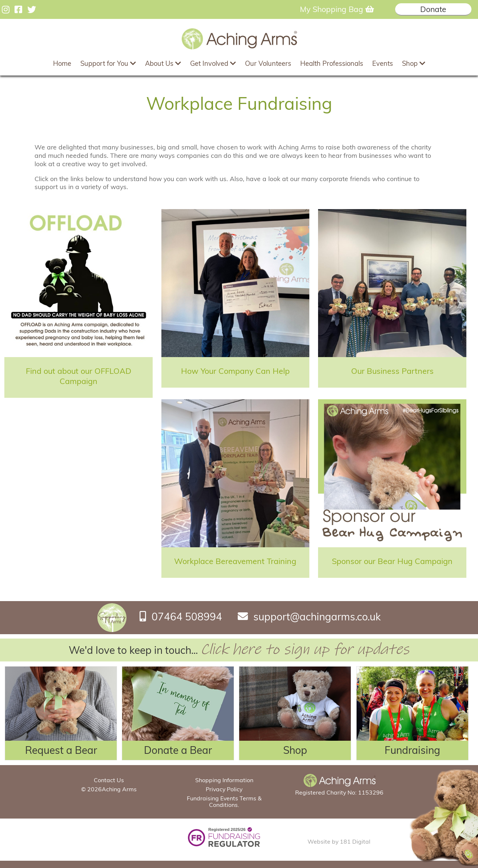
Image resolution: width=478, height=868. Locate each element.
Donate (433, 9)
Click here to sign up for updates (305, 649)
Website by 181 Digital (339, 841)
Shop (414, 63)
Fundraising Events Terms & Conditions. (224, 801)
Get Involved (213, 63)
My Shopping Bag (337, 9)
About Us (163, 63)
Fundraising (412, 750)
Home (62, 63)
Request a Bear (61, 750)
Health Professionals (332, 63)
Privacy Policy (224, 789)
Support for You (108, 63)
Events (383, 63)
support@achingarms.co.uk (317, 616)
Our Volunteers (268, 63)
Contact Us (109, 780)
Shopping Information (224, 780)
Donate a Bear (178, 750)
